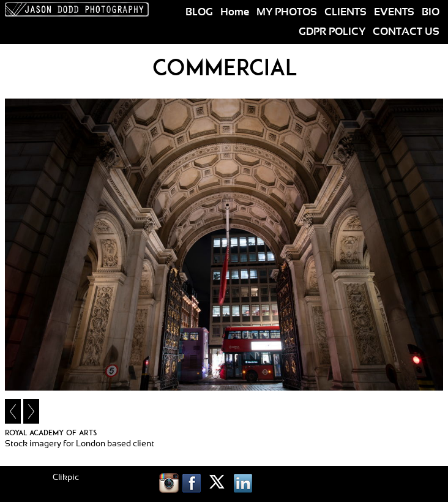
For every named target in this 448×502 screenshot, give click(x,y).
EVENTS (394, 12)
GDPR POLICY (332, 32)
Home (235, 12)
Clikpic (66, 478)
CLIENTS (345, 12)
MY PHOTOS (287, 12)
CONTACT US (406, 32)
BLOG (199, 12)
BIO (431, 12)
